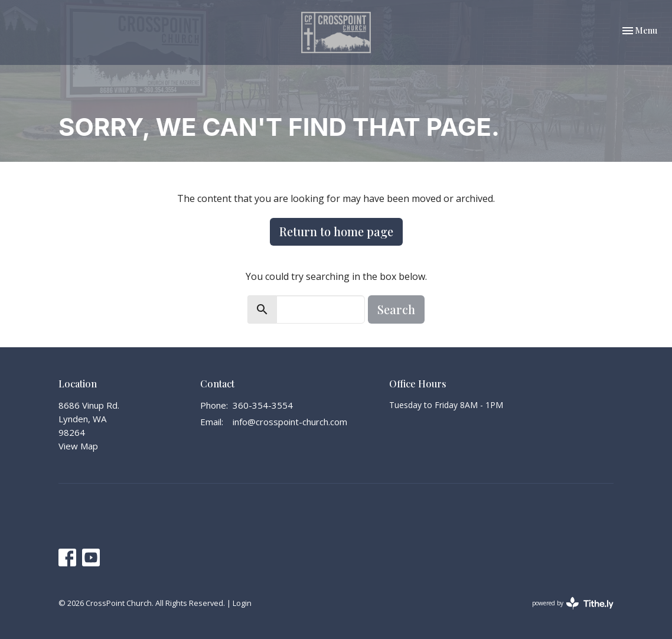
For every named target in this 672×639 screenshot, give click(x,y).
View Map (78, 446)
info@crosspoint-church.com (290, 422)
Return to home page (336, 231)
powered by (573, 603)
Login (242, 603)
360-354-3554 (263, 405)
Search (396, 309)
